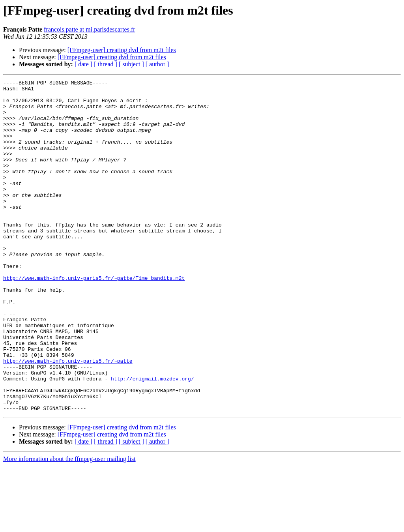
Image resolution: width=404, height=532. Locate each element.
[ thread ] (106, 64)
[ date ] (83, 64)
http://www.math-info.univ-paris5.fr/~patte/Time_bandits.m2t (94, 318)
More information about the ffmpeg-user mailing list (69, 525)
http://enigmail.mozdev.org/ (152, 439)
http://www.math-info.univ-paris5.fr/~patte (68, 418)
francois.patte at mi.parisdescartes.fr (89, 29)
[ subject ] (131, 64)
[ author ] (157, 64)
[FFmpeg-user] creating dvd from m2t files (122, 50)
